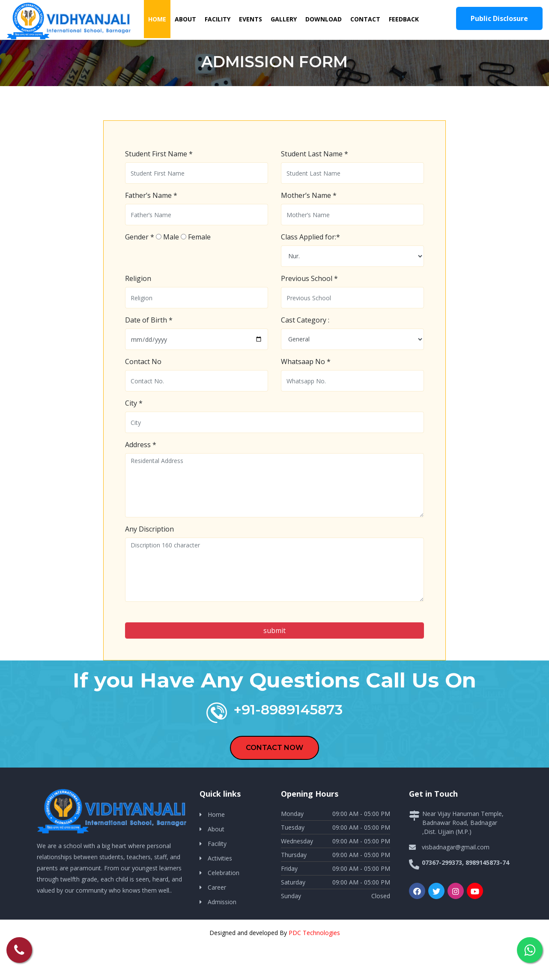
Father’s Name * (151, 195)
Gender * (140, 237)
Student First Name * (159, 154)
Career (217, 887)
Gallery (284, 19)
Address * (141, 445)
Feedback (404, 19)
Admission (222, 902)
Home (159, 19)
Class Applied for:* (310, 237)
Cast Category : (305, 320)
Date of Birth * (149, 320)
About (185, 19)
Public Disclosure (499, 18)
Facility (218, 19)
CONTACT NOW (274, 748)
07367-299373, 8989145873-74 (465, 862)
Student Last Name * (315, 154)
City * (134, 403)
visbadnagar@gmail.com (456, 847)
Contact (365, 19)
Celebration (224, 873)
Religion (138, 278)
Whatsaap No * (306, 362)
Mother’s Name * (309, 195)
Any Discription (149, 529)
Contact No (143, 362)
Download (324, 19)
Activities (220, 858)
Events (251, 19)
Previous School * (309, 278)
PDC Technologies (314, 933)
